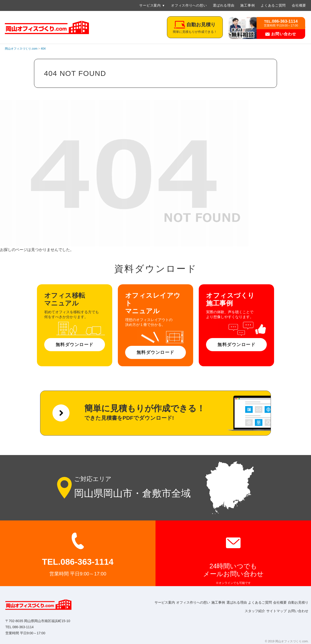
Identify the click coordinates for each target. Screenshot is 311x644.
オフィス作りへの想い (189, 5)
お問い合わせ (281, 34)
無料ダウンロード (75, 345)
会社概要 (299, 5)
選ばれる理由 (224, 5)
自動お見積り (221, 611)
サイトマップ (271, 611)
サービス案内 (150, 5)
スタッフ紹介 (246, 611)
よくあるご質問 (273, 5)
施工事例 (247, 5)
